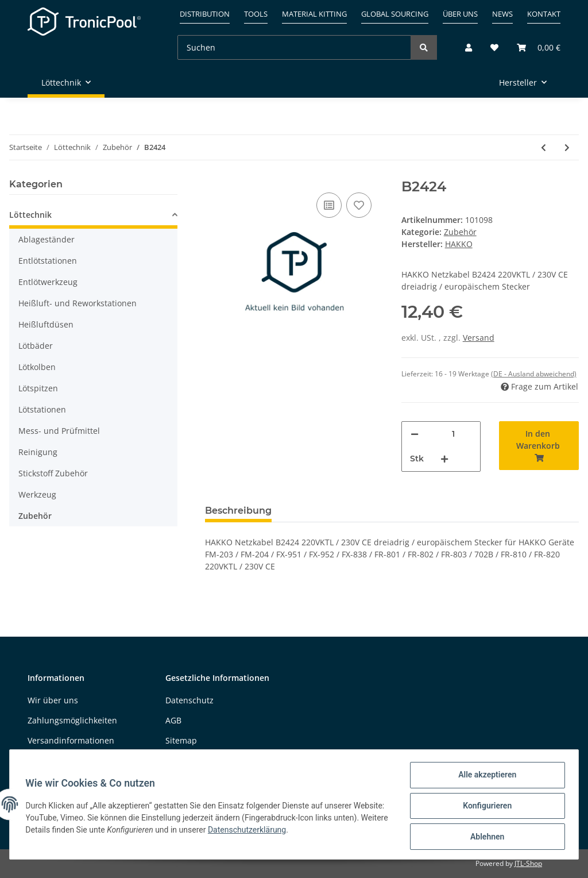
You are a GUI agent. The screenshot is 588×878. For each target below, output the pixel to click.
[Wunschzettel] (494, 47)
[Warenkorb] (534, 47)
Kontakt (544, 14)
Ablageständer (47, 239)
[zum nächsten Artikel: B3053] (567, 147)
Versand (479, 338)
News (502, 14)
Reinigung (38, 452)
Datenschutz (189, 700)
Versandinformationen (71, 740)
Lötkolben (37, 367)
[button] (469, 47)
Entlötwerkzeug (48, 282)
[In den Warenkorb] (539, 446)
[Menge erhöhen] (444, 459)
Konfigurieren (484, 807)
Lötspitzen (38, 388)
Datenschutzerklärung (305, 831)
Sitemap (181, 740)
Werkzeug (37, 494)
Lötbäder (36, 346)
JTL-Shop (528, 863)
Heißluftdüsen (46, 324)
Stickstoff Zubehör (53, 473)
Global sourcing (395, 14)
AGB (173, 720)
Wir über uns (53, 700)
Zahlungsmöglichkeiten (72, 720)
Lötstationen (42, 409)
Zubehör (460, 232)
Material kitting (314, 14)
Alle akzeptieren (484, 777)
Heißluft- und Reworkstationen (78, 303)
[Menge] (454, 434)
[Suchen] (294, 47)
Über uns (460, 14)
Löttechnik (30, 215)
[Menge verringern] (415, 434)
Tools (256, 14)
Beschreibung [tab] (238, 511)
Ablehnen (484, 837)
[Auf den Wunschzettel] (359, 205)
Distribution (205, 14)
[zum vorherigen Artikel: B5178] (543, 147)
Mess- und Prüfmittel (59, 431)
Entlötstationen (48, 261)
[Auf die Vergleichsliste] (329, 205)
